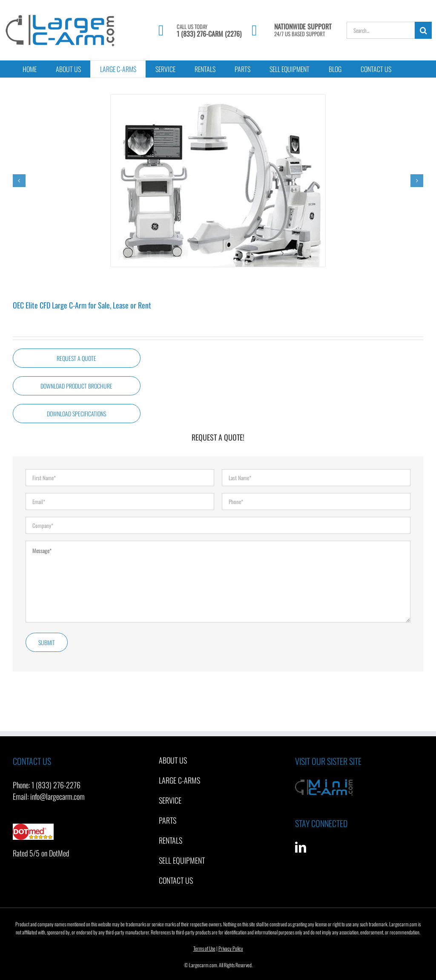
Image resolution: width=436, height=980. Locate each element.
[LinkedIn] (301, 847)
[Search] (423, 30)
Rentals (171, 840)
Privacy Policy (231, 948)
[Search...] (381, 30)
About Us (173, 760)
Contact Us (176, 880)
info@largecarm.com (57, 796)
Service (170, 800)
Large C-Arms (179, 780)
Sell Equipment (182, 860)
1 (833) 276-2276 (56, 785)
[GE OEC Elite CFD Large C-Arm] (218, 181)
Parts (168, 820)
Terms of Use (204, 948)
